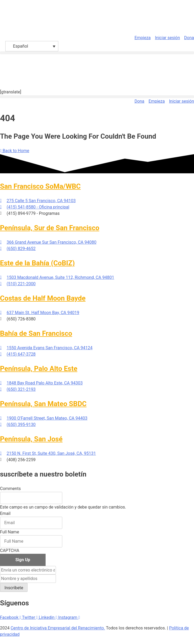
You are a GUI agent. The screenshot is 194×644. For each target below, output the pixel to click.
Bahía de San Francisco (36, 333)
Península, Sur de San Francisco (50, 228)
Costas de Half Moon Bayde (43, 298)
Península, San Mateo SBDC (43, 404)
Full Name (10, 532)
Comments (10, 489)
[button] (97, 53)
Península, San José (31, 439)
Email (5, 513)
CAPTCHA (10, 550)
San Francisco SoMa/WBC (40, 186)
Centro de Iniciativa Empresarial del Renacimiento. (58, 628)
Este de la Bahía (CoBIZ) (37, 263)
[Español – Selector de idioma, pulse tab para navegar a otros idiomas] (32, 46)
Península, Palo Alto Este (39, 369)
